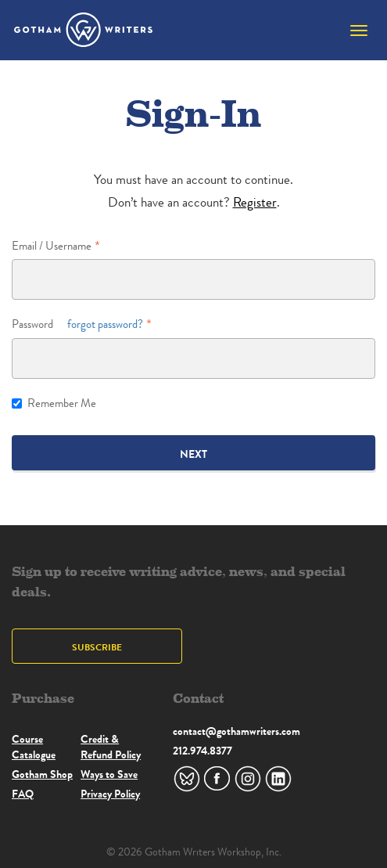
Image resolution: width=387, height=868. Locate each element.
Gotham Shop (42, 774)
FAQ (23, 794)
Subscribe (97, 647)
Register (255, 202)
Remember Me (54, 403)
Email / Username (52, 246)
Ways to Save (109, 774)
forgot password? (105, 324)
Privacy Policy (110, 794)
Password (77, 324)
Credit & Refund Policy (111, 747)
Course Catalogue (34, 747)
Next (193, 454)
